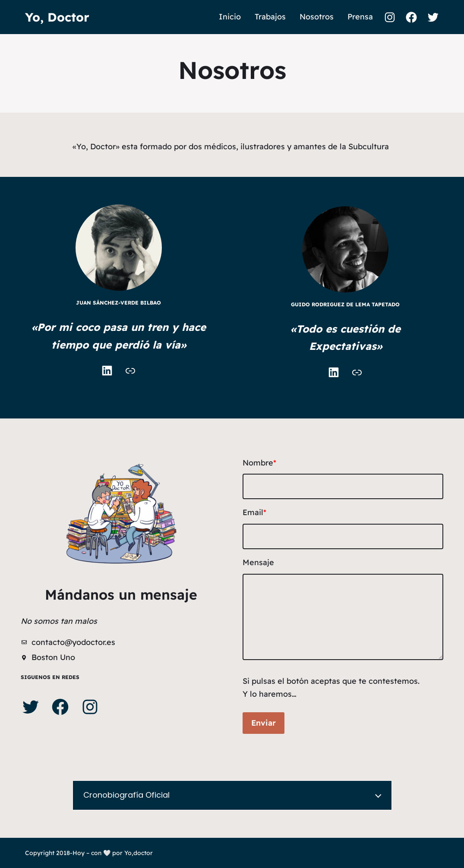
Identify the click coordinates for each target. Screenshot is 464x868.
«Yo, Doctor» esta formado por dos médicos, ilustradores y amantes (199, 146)
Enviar (264, 723)
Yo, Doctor (57, 17)
